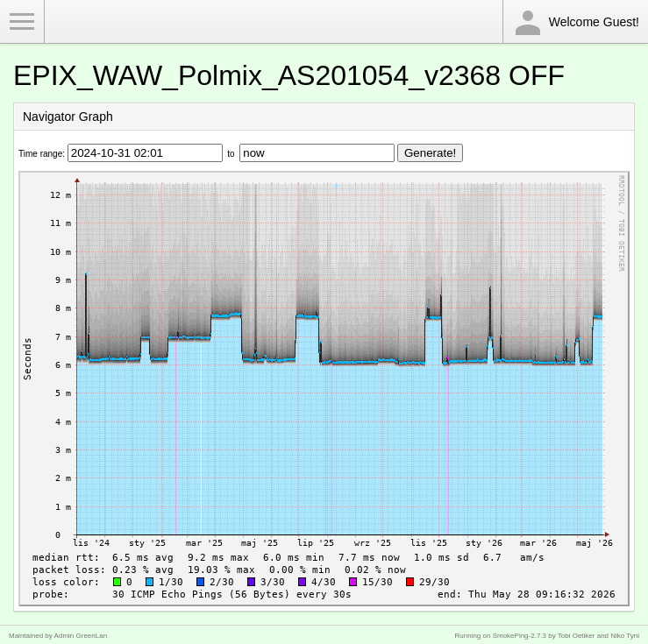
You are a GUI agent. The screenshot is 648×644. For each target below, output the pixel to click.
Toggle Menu (22, 22)
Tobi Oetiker (577, 636)
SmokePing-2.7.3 (520, 636)
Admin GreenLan (81, 636)
